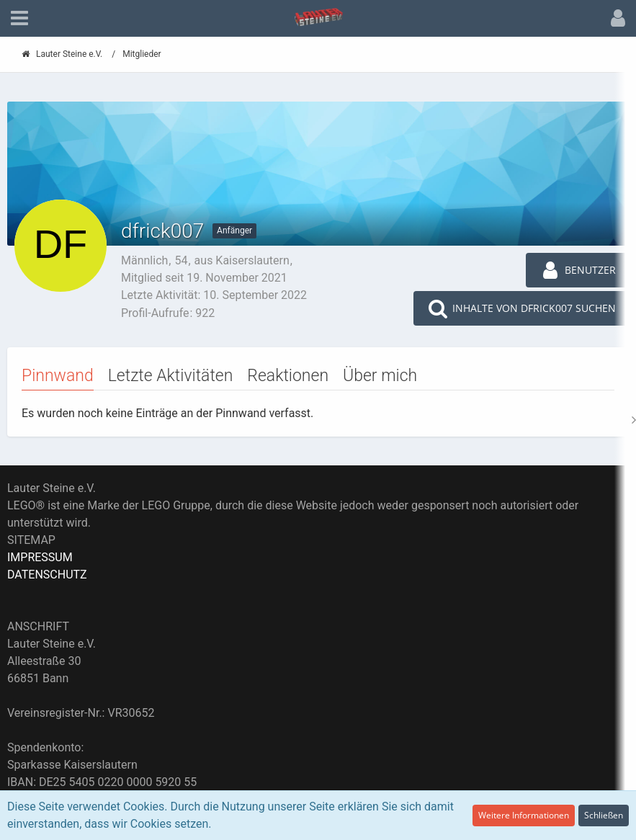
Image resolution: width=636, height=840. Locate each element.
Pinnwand (58, 376)
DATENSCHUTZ (47, 575)
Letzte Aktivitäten (171, 376)
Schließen (604, 815)
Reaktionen (288, 376)
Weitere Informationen (524, 815)
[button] (19, 18)
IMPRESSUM (40, 557)
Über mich (380, 376)
